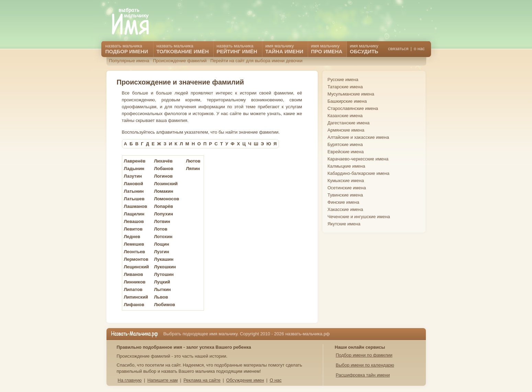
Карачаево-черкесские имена (358, 159)
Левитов (133, 229)
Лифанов (134, 305)
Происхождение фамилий (180, 61)
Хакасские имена (346, 209)
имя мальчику (364, 49)
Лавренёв (135, 161)
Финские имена (343, 202)
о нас (419, 49)
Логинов (163, 176)
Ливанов (134, 274)
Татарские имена (345, 87)
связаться (398, 49)
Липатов (133, 289)
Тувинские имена (345, 195)
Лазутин (133, 176)
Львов (161, 297)
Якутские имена (344, 224)
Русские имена (343, 80)
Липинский (136, 297)
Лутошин (164, 274)
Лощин (161, 244)
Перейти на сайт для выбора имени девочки (256, 61)
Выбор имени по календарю (365, 365)
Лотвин (162, 221)
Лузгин (161, 252)
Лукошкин (165, 267)
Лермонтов (136, 259)
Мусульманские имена (351, 94)
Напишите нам (163, 380)
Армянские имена (346, 130)
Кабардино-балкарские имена (359, 173)
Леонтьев (135, 252)
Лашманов (136, 206)
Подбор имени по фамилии (364, 355)
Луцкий (162, 282)
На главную (130, 380)
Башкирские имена (347, 101)
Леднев (132, 237)
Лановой (134, 184)
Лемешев (134, 244)
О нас (276, 380)
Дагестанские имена (349, 123)
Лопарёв (163, 206)
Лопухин (163, 214)
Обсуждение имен (245, 380)
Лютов (193, 161)
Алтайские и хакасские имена (358, 137)
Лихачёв (163, 161)
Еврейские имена (346, 152)
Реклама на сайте (202, 380)
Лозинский (166, 184)
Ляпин (193, 169)
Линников (135, 282)
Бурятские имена (345, 144)
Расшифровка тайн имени (363, 375)
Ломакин (163, 191)
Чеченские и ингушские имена (359, 217)
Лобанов (163, 169)
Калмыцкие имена (347, 166)
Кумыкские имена (346, 181)
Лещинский (137, 267)
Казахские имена (345, 116)
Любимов (164, 305)
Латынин (134, 191)
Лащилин (134, 214)
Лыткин (162, 289)
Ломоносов (166, 199)
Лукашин (164, 259)
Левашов (134, 221)
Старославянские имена (353, 108)
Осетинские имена (347, 188)
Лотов (161, 229)
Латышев (134, 199)
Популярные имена (129, 61)
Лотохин (163, 237)
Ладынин (134, 169)
